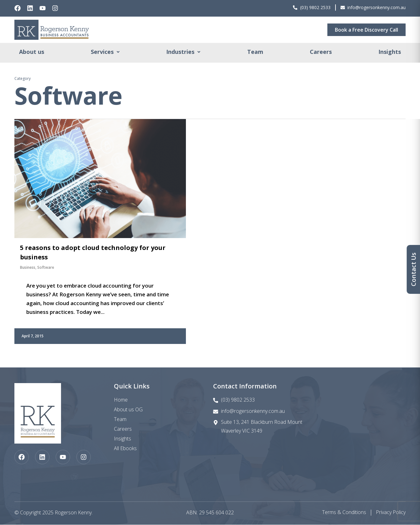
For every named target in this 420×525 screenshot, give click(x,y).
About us (32, 52)
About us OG (128, 410)
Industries (183, 52)
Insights (390, 52)
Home (121, 400)
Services (105, 52)
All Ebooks (125, 449)
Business (28, 268)
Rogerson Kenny (73, 513)
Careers (321, 52)
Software (46, 268)
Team (255, 52)
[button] (105, 52)
